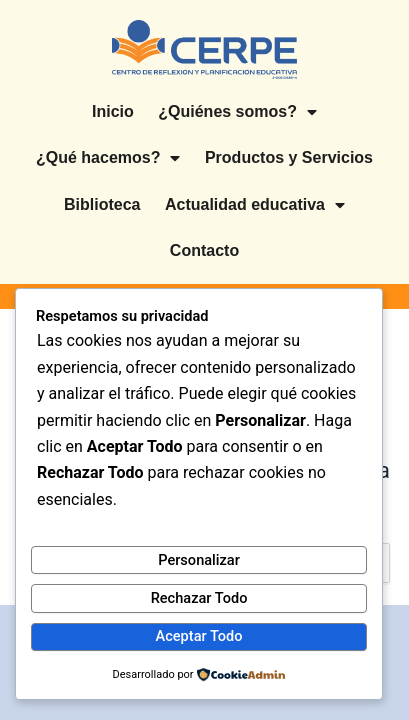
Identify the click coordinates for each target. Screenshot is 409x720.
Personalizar (199, 560)
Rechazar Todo (199, 598)
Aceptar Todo (199, 636)
